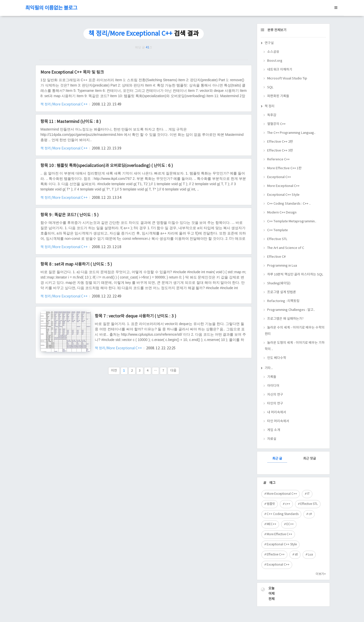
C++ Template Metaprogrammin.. (292, 221)
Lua (310, 555)
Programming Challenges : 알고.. (291, 310)
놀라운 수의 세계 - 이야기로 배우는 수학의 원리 (295, 331)
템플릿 (271, 504)
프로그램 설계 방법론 (282, 292)
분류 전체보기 (277, 30)
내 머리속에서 (277, 412)
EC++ (290, 524)
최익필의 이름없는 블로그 (51, 8)
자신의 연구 (275, 395)
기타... (269, 368)
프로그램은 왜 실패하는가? (285, 319)
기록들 (272, 377)
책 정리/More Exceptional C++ (64, 104)
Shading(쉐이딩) (279, 283)
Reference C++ (278, 159)
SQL (270, 87)
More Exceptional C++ (283, 186)
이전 (114, 371)
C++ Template (278, 230)
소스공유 (273, 52)
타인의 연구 (275, 404)
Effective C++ (276, 555)
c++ (288, 504)
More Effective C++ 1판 (284, 168)
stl (296, 555)
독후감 (272, 115)
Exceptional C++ (279, 177)
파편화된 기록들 (278, 96)
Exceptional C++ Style (283, 195)
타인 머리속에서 (278, 421)
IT (308, 494)
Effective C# (276, 257)
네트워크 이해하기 (280, 70)
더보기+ (321, 574)
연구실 (269, 43)
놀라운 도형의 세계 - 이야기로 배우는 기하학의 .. (295, 346)
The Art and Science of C (286, 248)
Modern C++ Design (282, 213)
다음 (173, 371)
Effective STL (277, 239)
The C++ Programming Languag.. (291, 133)
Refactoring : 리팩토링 (283, 301)
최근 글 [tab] (277, 459)
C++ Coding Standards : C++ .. (289, 204)
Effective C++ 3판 (280, 151)
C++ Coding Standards (283, 514)
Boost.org (275, 61)
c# (310, 514)
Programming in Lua (282, 266)
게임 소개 (274, 430)
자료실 (272, 439)
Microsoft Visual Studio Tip (287, 79)
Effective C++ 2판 (280, 142)
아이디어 (273, 386)
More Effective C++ (279, 534)
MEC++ (271, 524)
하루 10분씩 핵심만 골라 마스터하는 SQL (295, 275)
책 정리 (270, 106)
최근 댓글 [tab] (310, 459)
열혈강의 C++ (276, 124)
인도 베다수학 (277, 358)
